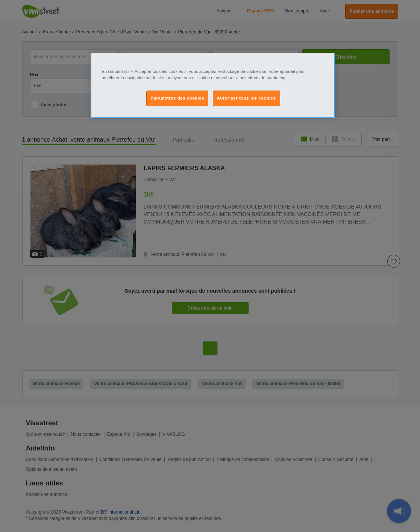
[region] (213, 86)
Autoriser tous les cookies (246, 98)
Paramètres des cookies (177, 98)
